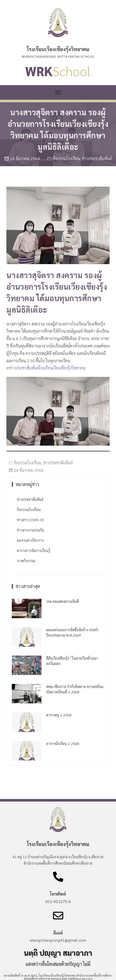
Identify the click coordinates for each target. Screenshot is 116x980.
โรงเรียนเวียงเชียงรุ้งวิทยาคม (58, 49)
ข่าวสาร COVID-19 (30, 520)
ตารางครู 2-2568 (59, 715)
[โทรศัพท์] (58, 877)
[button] (58, 93)
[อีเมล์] (58, 916)
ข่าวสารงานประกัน (30, 530)
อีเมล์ (58, 933)
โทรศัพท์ (58, 894)
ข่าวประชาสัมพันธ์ (97, 158)
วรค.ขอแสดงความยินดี (62, 601)
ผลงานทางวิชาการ (30, 540)
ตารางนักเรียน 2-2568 (63, 744)
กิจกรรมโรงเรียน (66, 158)
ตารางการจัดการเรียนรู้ (34, 550)
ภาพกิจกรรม (26, 561)
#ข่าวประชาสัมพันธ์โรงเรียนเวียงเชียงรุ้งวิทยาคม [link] (46, 368)
